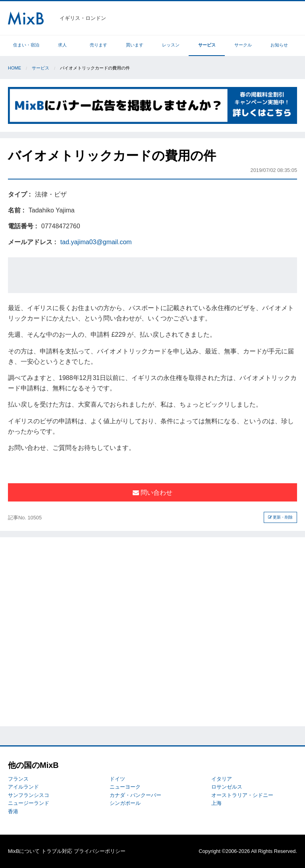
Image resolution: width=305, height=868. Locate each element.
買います (135, 45)
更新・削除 (281, 517)
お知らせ (279, 45)
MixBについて (24, 851)
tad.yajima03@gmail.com (96, 242)
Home (14, 68)
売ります (98, 45)
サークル (243, 45)
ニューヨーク (125, 787)
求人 (62, 45)
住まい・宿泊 (26, 45)
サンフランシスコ (29, 795)
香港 (13, 811)
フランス (18, 779)
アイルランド (23, 787)
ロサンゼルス (227, 787)
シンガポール (125, 803)
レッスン (171, 45)
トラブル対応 (57, 851)
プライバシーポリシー (100, 851)
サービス (207, 45)
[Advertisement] (152, 275)
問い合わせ (152, 493)
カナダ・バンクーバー (135, 795)
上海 (216, 803)
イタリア (222, 779)
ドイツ (117, 779)
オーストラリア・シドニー (242, 795)
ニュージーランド (29, 803)
